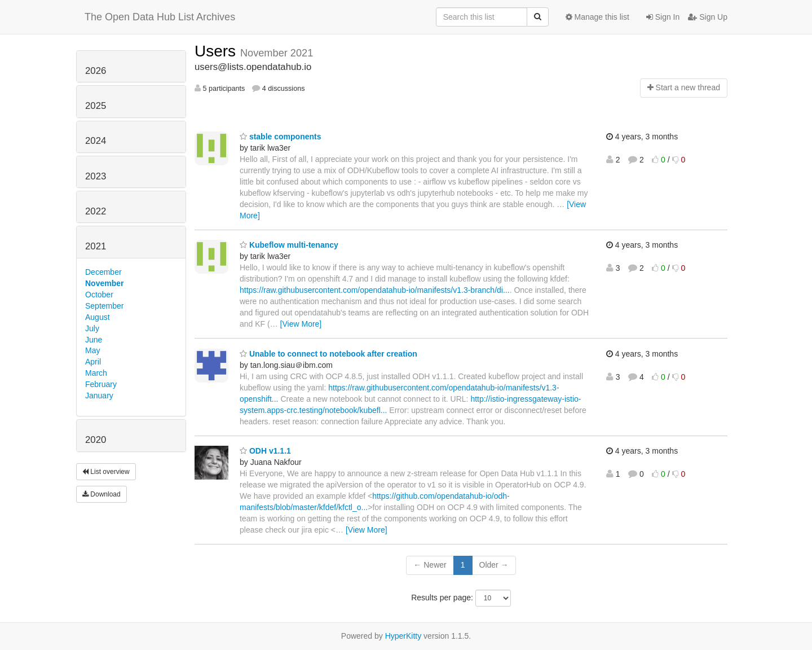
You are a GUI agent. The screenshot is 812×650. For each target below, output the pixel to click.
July (92, 328)
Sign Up (708, 17)
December (103, 272)
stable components (280, 137)
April (93, 362)
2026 (96, 71)
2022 (96, 211)
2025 (96, 106)
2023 (96, 176)
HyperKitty (403, 636)
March (96, 373)
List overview (106, 472)
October (99, 295)
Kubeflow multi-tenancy (289, 245)
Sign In (663, 17)
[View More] (301, 324)
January (99, 396)
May (92, 350)
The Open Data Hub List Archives (160, 17)
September (104, 306)
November (104, 283)
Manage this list (597, 17)
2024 (96, 141)
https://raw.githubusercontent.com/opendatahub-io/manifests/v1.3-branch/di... (375, 290)
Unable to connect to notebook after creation (328, 354)
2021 (96, 246)
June (94, 340)
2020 (96, 440)
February (101, 384)
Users (217, 51)
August (98, 317)
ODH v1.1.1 (265, 451)
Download (101, 494)
